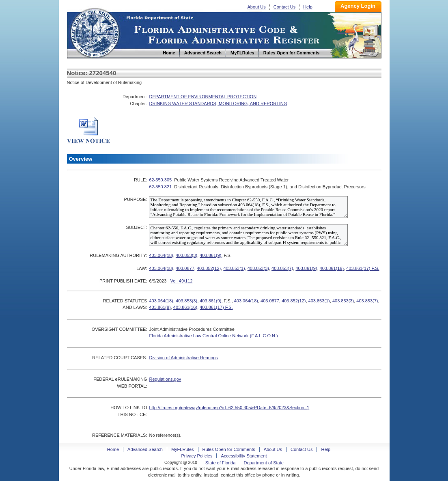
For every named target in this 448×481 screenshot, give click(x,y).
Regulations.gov (165, 379)
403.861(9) (210, 255)
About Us (257, 7)
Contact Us (284, 7)
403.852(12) (209, 268)
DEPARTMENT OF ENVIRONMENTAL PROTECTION (203, 97)
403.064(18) (161, 255)
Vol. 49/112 (181, 281)
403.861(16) (332, 268)
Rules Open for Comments (229, 449)
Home (95, 32)
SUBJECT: (136, 227)
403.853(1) (234, 268)
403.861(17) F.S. (363, 268)
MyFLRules (183, 449)
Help (308, 7)
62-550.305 (160, 180)
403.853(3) (186, 255)
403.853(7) (282, 268)
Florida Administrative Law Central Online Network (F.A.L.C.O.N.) (213, 336)
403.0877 (185, 268)
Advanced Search (145, 449)
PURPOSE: (136, 199)
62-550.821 (160, 187)
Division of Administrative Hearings (183, 358)
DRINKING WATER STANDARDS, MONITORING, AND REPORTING (218, 104)
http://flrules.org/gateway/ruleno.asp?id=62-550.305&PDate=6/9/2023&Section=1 (229, 408)
